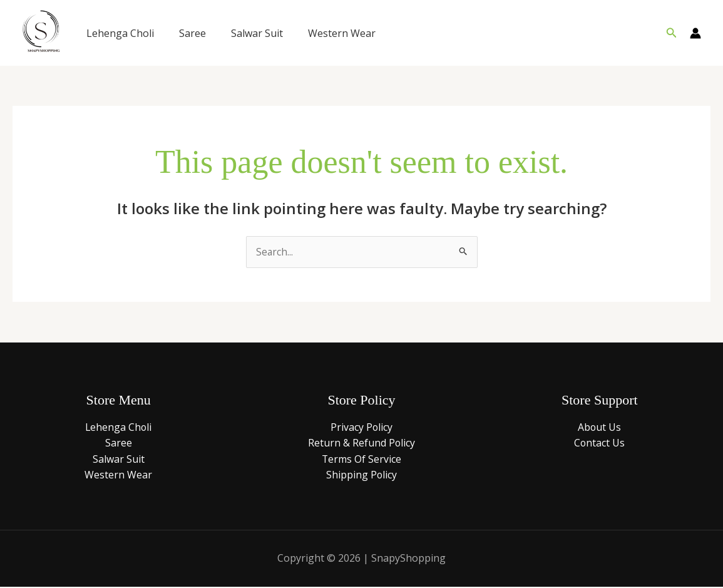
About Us (600, 428)
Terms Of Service (361, 460)
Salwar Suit (257, 33)
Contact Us (600, 443)
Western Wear (342, 33)
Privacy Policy (361, 428)
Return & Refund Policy (361, 443)
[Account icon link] (695, 33)
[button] (672, 33)
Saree (192, 33)
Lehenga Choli (120, 33)
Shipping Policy (361, 475)
